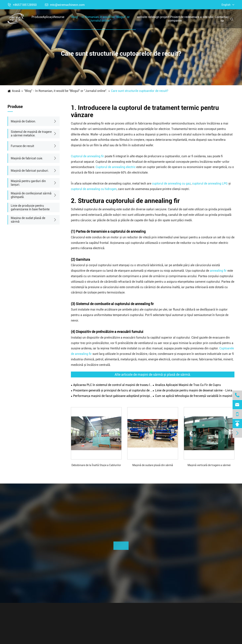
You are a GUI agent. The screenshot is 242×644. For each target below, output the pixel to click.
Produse (37, 17)
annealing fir (218, 271)
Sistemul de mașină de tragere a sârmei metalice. (31, 134)
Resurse (59, 17)
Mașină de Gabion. (23, 121)
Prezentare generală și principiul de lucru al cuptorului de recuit (113, 390)
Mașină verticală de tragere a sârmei (209, 465)
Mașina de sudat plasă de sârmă (28, 220)
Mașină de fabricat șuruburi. (30, 171)
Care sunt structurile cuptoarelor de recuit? (140, 91)
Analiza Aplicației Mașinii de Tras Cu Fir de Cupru (188, 385)
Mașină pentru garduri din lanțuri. (28, 183)
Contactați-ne (222, 19)
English (226, 5)
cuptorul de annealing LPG (210, 183)
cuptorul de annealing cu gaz (171, 183)
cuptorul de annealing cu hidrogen (94, 189)
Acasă (16, 91)
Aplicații (48, 17)
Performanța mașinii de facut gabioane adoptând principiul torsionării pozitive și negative (113, 396)
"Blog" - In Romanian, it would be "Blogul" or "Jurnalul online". (100, 19)
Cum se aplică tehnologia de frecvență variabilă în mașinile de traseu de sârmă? (195, 396)
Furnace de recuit (22, 146)
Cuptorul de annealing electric (116, 167)
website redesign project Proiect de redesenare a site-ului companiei (175, 19)
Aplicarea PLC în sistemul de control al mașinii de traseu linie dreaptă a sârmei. (113, 385)
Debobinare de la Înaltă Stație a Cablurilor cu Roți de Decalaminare (96, 465)
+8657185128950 (22, 5)
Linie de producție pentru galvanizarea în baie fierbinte (30, 207)
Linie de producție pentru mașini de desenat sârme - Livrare (195, 390)
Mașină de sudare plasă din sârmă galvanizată (153, 465)
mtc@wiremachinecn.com (65, 5)
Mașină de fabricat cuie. (27, 158)
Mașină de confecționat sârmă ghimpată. (31, 195)
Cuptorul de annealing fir (87, 156)
